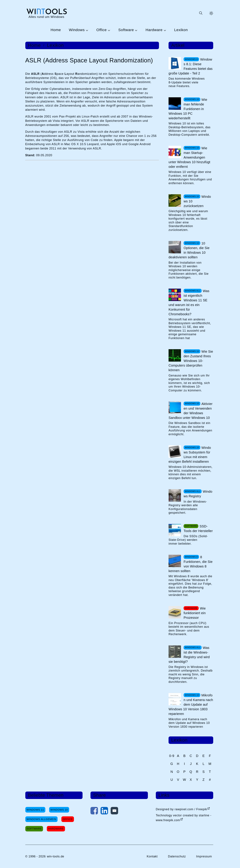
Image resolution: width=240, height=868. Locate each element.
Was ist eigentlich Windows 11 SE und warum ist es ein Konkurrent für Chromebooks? (189, 303)
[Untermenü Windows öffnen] (87, 30)
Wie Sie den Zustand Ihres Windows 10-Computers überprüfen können (191, 361)
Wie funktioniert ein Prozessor (195, 613)
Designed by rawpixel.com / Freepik (181, 809)
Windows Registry (198, 494)
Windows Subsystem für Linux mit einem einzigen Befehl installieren (190, 455)
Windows (77, 30)
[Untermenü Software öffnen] (136, 30)
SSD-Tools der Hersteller (198, 529)
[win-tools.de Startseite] (46, 13)
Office (102, 30)
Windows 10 (59, 810)
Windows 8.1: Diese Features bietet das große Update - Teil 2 (191, 66)
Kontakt (152, 856)
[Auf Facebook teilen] (94, 811)
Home (56, 30)
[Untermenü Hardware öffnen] (164, 30)
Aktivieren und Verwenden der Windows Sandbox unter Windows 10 (191, 411)
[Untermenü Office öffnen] (109, 30)
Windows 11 (35, 810)
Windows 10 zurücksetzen (197, 201)
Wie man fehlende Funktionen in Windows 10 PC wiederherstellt (188, 109)
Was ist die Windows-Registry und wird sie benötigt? (189, 655)
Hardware (154, 30)
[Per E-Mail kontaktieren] (114, 811)
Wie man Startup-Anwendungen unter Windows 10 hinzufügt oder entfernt (189, 157)
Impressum (204, 856)
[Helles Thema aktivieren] (211, 13)
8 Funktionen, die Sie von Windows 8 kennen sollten (191, 564)
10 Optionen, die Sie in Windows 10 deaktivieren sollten (189, 250)
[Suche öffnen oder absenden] (201, 13)
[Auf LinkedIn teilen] (104, 811)
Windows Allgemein (41, 819)
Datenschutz (177, 856)
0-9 (172, 756)
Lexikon (181, 30)
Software (126, 30)
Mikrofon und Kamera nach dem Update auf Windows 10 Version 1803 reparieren (191, 704)
